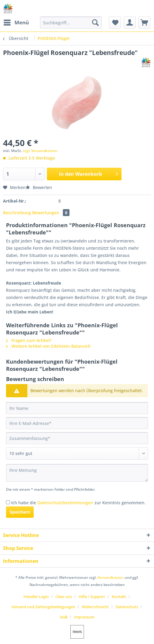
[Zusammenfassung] (77, 438)
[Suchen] (95, 23)
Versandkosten (111, 577)
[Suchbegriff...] (71, 23)
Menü (16, 22)
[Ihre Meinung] (77, 473)
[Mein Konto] (130, 23)
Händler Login (36, 597)
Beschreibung (17, 213)
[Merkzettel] (115, 23)
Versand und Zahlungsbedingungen (43, 607)
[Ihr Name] (77, 408)
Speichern (20, 512)
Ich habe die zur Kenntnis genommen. (78, 503)
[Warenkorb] (144, 23)
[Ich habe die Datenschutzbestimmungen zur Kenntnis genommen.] (8, 502)
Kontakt (119, 597)
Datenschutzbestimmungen (65, 503)
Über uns (64, 597)
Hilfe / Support (92, 597)
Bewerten (39, 187)
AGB (64, 617)
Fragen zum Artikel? (29, 340)
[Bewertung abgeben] (77, 453)
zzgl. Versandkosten (40, 151)
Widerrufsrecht (95, 607)
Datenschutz (127, 607)
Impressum (84, 617)
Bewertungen (51, 213)
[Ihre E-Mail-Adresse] (77, 423)
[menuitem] (16, 23)
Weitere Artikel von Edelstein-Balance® (48, 346)
